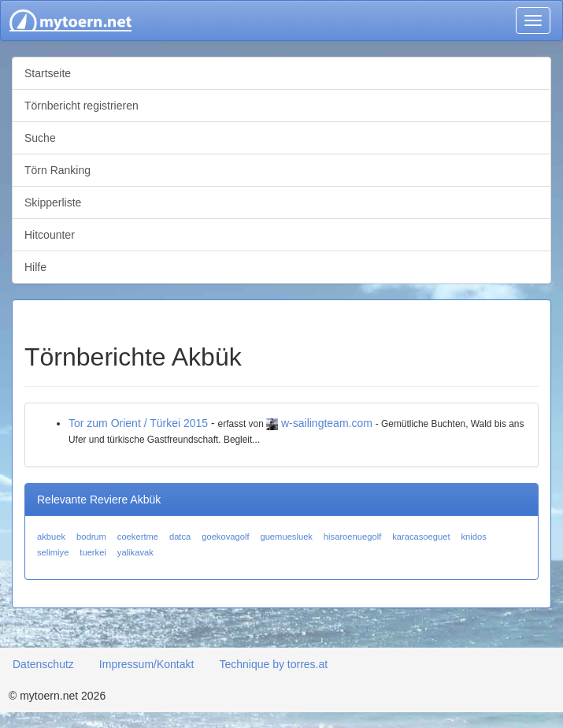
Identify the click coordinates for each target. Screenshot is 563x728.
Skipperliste (53, 202)
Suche (40, 138)
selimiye (53, 552)
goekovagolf (225, 537)
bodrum (91, 537)
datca (180, 537)
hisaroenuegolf (352, 537)
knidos (473, 537)
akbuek (51, 537)
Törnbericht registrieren (81, 106)
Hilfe (35, 267)
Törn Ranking (57, 170)
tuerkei (93, 552)
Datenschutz (43, 664)
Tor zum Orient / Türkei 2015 (138, 423)
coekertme (138, 537)
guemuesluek (286, 537)
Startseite (48, 73)
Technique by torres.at (273, 664)
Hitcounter (50, 235)
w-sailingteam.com (327, 423)
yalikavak (135, 552)
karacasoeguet (421, 537)
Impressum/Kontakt (147, 664)
